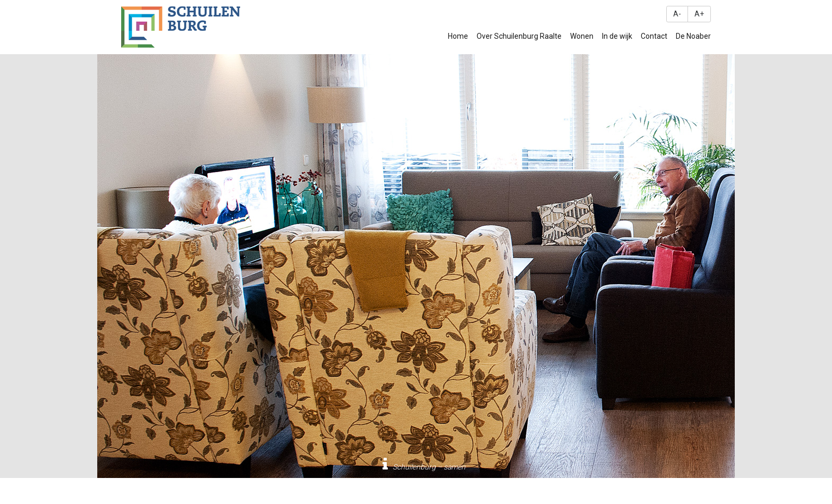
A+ (699, 14)
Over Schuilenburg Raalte (519, 36)
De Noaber (693, 36)
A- (677, 14)
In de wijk (617, 36)
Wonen (582, 36)
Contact (654, 36)
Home (458, 36)
